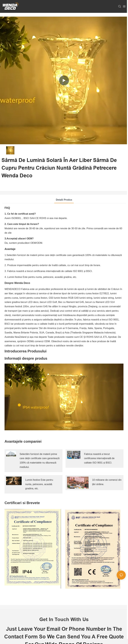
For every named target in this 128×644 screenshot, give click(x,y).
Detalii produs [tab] (64, 200)
